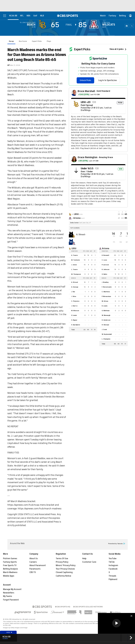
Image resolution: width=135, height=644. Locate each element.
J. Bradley (105, 282)
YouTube (113, 559)
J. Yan (73, 292)
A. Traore (74, 255)
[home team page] (94, 24)
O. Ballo (104, 274)
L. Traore (74, 269)
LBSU (74, 248)
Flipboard (113, 579)
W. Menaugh (106, 315)
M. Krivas (105, 301)
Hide (9, 632)
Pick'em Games (10, 559)
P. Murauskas (106, 296)
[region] (116, 623)
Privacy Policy (62, 562)
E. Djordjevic (76, 325)
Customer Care (89, 562)
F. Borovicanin (107, 287)
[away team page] (43, 24)
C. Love (104, 260)
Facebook (113, 569)
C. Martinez (106, 292)
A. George (75, 287)
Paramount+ (35, 569)
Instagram (113, 565)
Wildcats (109, 25)
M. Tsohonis (76, 260)
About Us (34, 559)
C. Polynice (75, 301)
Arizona (107, 22)
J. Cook (104, 329)
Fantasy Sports (10, 562)
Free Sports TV (10, 565)
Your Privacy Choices (65, 569)
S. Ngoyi (74, 320)
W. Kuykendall (107, 334)
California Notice (63, 576)
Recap (11, 41)
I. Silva (74, 296)
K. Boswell (105, 255)
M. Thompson (76, 274)
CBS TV (33, 572)
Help (84, 559)
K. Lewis (105, 306)
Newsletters (9, 593)
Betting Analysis (10, 569)
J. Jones (74, 265)
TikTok (112, 562)
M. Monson (75, 311)
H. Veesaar (105, 325)
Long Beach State (29, 22)
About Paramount (38, 565)
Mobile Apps (9, 576)
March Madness (10, 572)
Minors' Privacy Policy (66, 565)
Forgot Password (11, 600)
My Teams (8, 596)
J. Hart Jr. (74, 306)
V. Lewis (74, 315)
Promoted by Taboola (117, 544)
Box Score (23, 41)
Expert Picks (37, 41)
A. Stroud (81, 235)
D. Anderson (106, 320)
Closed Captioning (64, 572)
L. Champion (106, 339)
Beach (31, 25)
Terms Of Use (62, 559)
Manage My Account (12, 589)
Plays (49, 41)
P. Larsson (105, 265)
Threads (112, 576)
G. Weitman (106, 311)
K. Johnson (106, 269)
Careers (33, 562)
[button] (116, 623)
